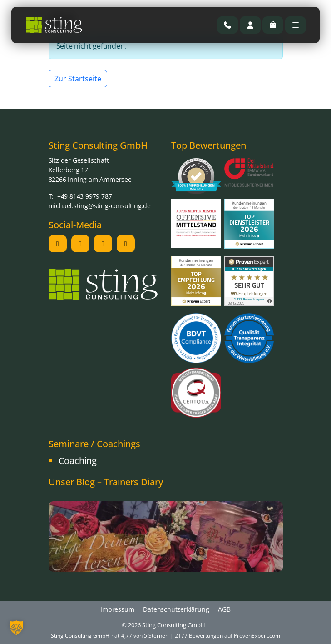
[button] (16, 628)
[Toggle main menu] (296, 25)
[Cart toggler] (273, 25)
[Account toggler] (250, 25)
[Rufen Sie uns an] (227, 25)
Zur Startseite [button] (78, 79)
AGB (224, 609)
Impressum (117, 609)
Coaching (78, 461)
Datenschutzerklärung (176, 609)
